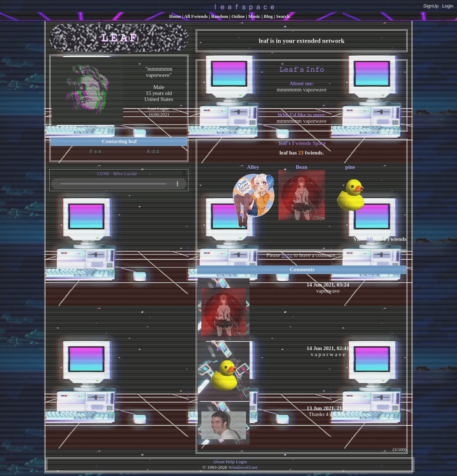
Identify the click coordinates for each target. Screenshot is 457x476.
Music (254, 16)
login (287, 255)
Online (238, 16)
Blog (268, 16)
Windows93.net (243, 467)
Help (230, 462)
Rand (220, 16)
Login (448, 6)
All (196, 16)
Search (283, 16)
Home (175, 16)
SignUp (431, 6)
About (219, 462)
